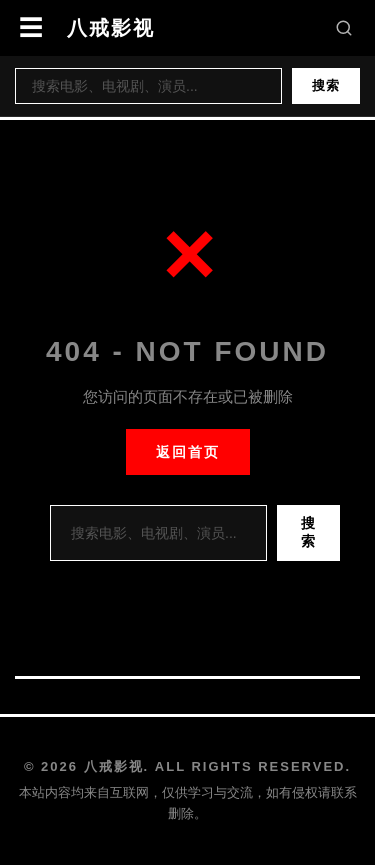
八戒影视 (111, 28)
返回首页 (188, 452)
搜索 (326, 85)
